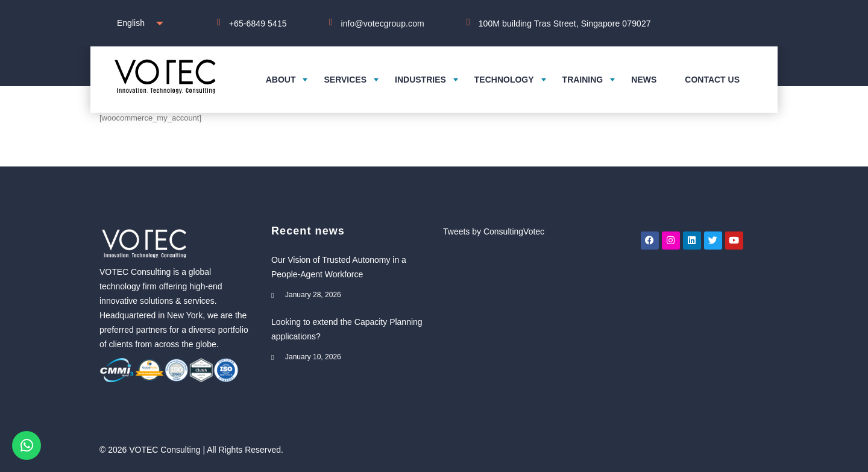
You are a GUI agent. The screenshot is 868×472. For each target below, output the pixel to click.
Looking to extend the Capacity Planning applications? (347, 329)
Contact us (712, 80)
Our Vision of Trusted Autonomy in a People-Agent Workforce (339, 267)
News (644, 80)
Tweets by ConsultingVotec (494, 231)
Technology (504, 80)
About (281, 80)
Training (583, 80)
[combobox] (137, 23)
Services (345, 80)
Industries (420, 80)
